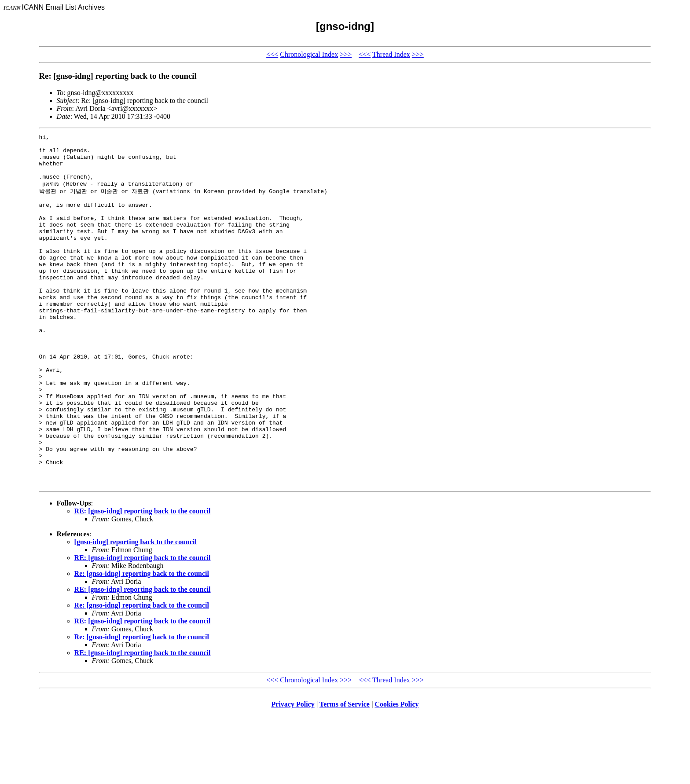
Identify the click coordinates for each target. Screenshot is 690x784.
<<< (272, 54)
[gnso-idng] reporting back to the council (136, 610)
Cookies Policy (397, 773)
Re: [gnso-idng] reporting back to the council (142, 642)
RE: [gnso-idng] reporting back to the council (143, 580)
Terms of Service (345, 773)
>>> (346, 54)
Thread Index (391, 54)
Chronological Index (309, 54)
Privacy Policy (293, 773)
